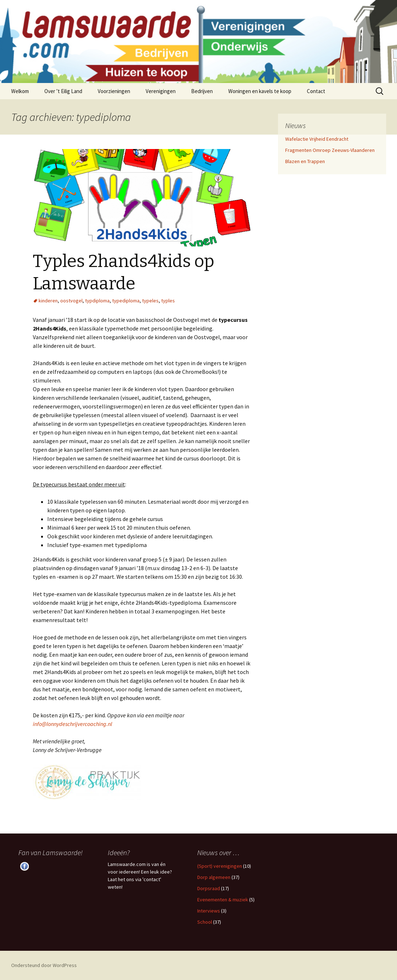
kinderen (48, 301)
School (205, 922)
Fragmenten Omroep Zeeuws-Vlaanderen (330, 150)
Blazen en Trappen (305, 161)
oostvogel (71, 301)
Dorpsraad (209, 888)
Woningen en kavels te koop (260, 91)
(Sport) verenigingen (220, 866)
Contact (316, 91)
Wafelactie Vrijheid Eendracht (317, 139)
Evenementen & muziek (223, 900)
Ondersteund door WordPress (44, 965)
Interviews (209, 911)
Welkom (20, 91)
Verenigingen (161, 91)
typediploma (126, 301)
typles (168, 301)
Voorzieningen (114, 91)
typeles (150, 301)
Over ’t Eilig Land (63, 91)
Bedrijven (202, 91)
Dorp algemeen (214, 877)
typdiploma (97, 301)
